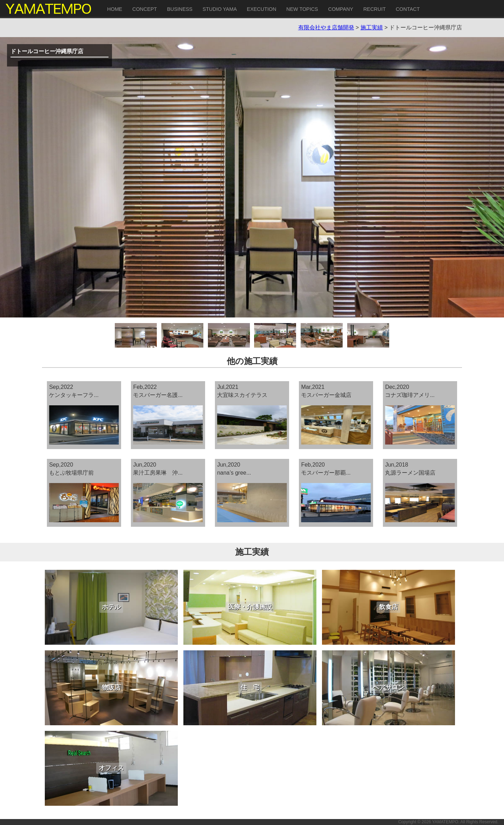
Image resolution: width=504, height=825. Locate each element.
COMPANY (341, 9)
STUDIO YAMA (220, 9)
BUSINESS (180, 9)
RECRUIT (374, 9)
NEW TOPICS (302, 9)
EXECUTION (261, 9)
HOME (115, 9)
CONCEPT (145, 9)
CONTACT (408, 9)
